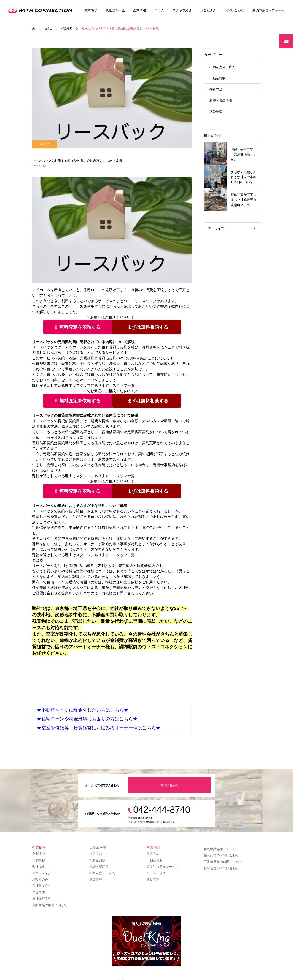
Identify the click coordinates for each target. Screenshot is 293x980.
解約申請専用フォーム (269, 10)
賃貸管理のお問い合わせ (221, 868)
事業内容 (91, 10)
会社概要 (38, 867)
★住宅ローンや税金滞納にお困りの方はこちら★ (87, 719)
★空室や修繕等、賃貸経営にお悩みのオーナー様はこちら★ (99, 728)
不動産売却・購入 (222, 67)
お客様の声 (208, 10)
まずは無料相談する (148, 327)
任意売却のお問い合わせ (221, 855)
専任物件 (38, 892)
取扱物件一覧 (115, 10)
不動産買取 (217, 78)
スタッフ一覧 (124, 385)
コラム (159, 10)
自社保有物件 (42, 899)
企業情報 (140, 10)
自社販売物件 (42, 886)
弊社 (109, 582)
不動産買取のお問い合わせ (223, 862)
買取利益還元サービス (163, 867)
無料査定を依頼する (78, 327)
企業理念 (38, 854)
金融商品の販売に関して (50, 905)
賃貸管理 (216, 112)
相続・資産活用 (221, 101)
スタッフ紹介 (182, 10)
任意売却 (45, 144)
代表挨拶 (38, 860)
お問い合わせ (234, 10)
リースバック (156, 873)
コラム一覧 (98, 847)
